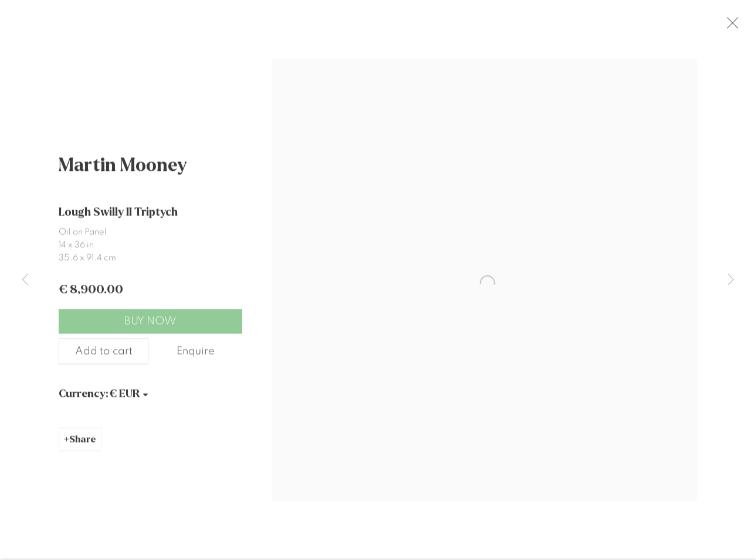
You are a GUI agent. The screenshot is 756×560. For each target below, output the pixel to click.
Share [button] (83, 447)
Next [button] (731, 280)
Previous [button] (25, 280)
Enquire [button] (196, 358)
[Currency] (130, 401)
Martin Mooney (123, 173)
